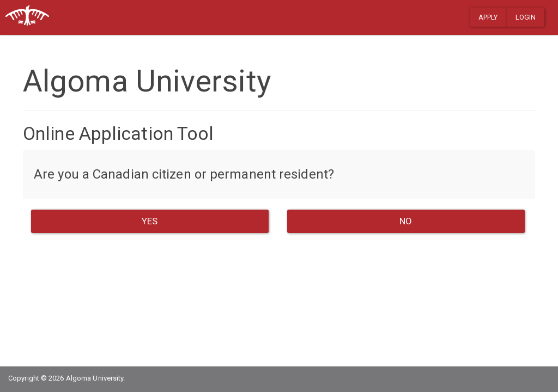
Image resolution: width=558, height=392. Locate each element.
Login (526, 17)
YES (150, 221)
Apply (488, 17)
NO (406, 221)
